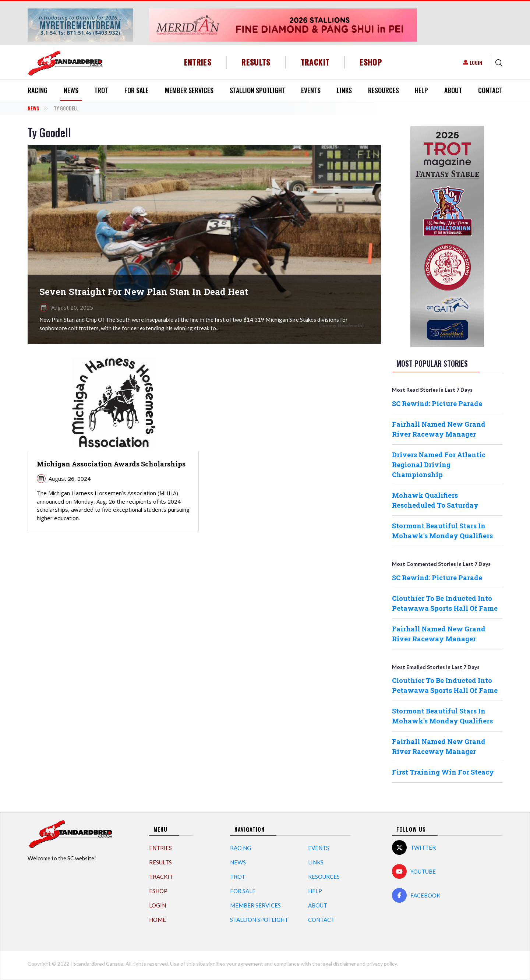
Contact (490, 90)
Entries (198, 62)
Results (256, 62)
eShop (371, 62)
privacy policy (382, 964)
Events (311, 90)
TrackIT (315, 62)
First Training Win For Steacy (443, 772)
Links (344, 90)
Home (158, 920)
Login (476, 62)
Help (421, 90)
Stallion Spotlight (257, 90)
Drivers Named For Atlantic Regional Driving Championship (439, 465)
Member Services (189, 90)
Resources (384, 90)
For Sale (137, 90)
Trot (101, 90)
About (453, 90)
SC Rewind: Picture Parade (437, 403)
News (71, 90)
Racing (38, 90)
